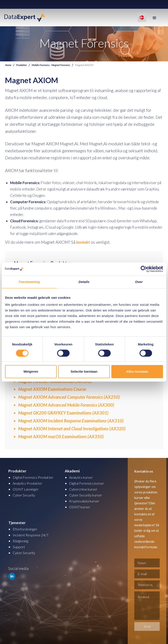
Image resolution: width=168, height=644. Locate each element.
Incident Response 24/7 (32, 535)
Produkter (22, 65)
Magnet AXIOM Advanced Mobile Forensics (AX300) (66, 405)
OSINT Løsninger (27, 489)
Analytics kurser (82, 477)
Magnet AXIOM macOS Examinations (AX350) (61, 436)
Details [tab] (84, 282)
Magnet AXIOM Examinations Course (52, 389)
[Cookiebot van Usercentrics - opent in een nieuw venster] (144, 269)
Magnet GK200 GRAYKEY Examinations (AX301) (63, 413)
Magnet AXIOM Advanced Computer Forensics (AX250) (69, 397)
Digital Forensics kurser (89, 483)
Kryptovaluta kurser (85, 501)
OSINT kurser (80, 507)
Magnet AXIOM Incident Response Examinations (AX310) (71, 420)
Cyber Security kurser (87, 495)
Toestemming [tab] (29, 282)
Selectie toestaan (84, 371)
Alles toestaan (137, 371)
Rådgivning (22, 541)
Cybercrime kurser (84, 489)
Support (19, 547)
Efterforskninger (26, 529)
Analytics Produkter (29, 483)
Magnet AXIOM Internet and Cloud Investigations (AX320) (72, 428)
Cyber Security (25, 495)
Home (8, 65)
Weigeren (31, 371)
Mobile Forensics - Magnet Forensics (53, 65)
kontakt (83, 242)
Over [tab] (139, 282)
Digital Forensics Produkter (35, 477)
